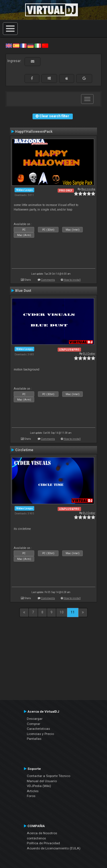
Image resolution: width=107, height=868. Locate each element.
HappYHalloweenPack (34, 132)
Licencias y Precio (40, 734)
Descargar (35, 719)
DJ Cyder (89, 353)
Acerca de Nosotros (42, 833)
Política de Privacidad (43, 843)
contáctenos (36, 838)
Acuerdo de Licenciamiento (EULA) (54, 848)
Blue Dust (23, 291)
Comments (48, 280)
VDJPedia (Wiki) (39, 786)
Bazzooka (88, 189)
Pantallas (34, 739)
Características (38, 729)
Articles (33, 791)
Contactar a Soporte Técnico (49, 776)
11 (73, 612)
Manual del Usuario (42, 781)
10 (62, 612)
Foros (31, 796)
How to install (72, 280)
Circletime (24, 450)
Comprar (34, 724)
